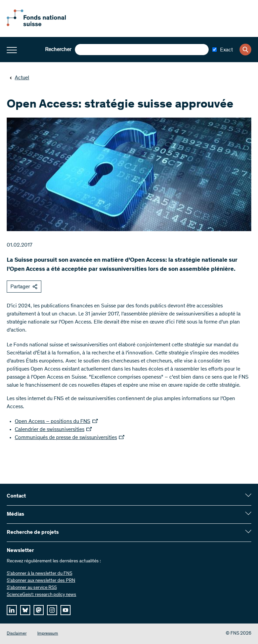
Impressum (48, 634)
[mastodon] (39, 610)
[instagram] (52, 610)
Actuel (19, 78)
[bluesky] (25, 610)
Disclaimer (17, 634)
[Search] (245, 50)
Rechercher (58, 50)
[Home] (44, 25)
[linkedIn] (12, 610)
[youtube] (66, 610)
